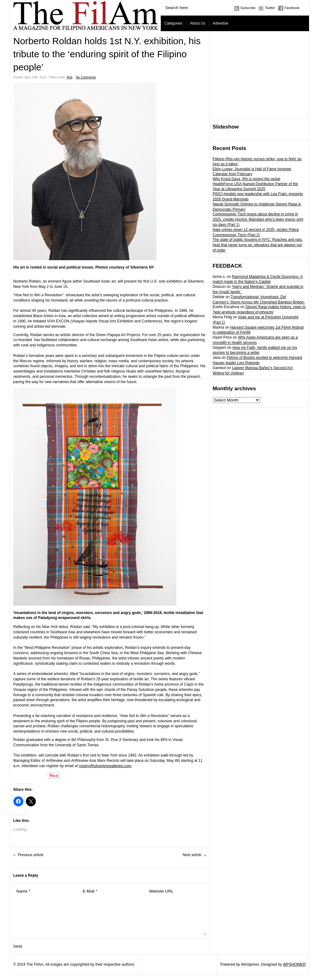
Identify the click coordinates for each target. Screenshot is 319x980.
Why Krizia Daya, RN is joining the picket (247, 179)
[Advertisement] (259, 75)
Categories (174, 23)
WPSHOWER (294, 964)
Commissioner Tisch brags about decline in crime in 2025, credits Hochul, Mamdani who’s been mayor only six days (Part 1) (258, 219)
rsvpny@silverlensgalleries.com (105, 766)
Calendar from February (233, 174)
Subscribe (248, 8)
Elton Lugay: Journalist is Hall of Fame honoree (252, 169)
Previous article (31, 855)
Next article (192, 855)
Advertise (221, 23)
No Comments (86, 77)
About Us (198, 23)
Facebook (292, 8)
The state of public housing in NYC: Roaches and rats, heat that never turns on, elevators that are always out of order (258, 245)
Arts (70, 77)
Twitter (270, 8)
